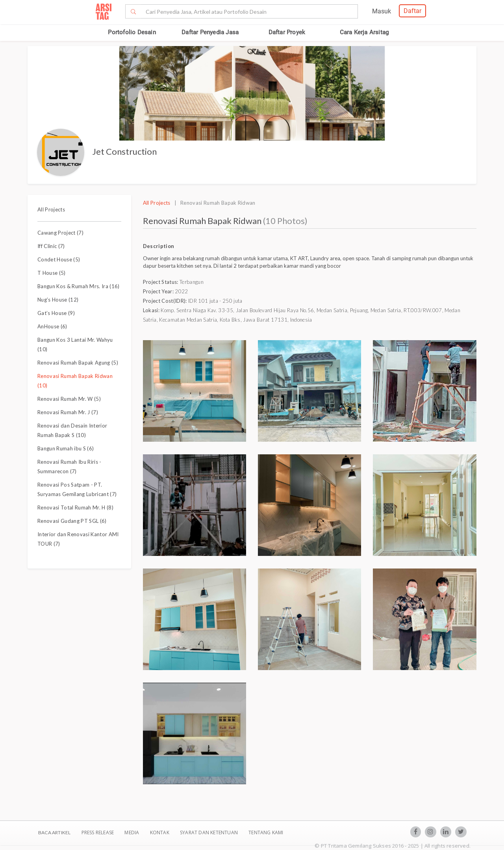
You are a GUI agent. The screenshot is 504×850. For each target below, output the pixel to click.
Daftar (412, 11)
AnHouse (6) (52, 326)
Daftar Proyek (287, 32)
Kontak (160, 832)
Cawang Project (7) (60, 233)
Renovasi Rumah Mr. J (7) (68, 412)
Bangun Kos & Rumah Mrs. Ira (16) (79, 286)
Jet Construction (124, 151)
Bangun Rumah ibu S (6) (66, 448)
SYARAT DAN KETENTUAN (209, 832)
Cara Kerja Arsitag (364, 32)
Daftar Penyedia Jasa (210, 32)
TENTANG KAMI (266, 832)
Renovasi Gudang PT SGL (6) (72, 521)
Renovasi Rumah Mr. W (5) (69, 399)
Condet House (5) (59, 259)
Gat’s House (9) (56, 313)
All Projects (51, 209)
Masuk (382, 11)
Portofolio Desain (132, 32)
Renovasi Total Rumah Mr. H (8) (75, 507)
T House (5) (52, 273)
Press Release (97, 832)
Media (132, 832)
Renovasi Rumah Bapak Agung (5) (78, 363)
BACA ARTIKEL (54, 832)
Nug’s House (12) (58, 300)
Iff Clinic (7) (51, 246)
